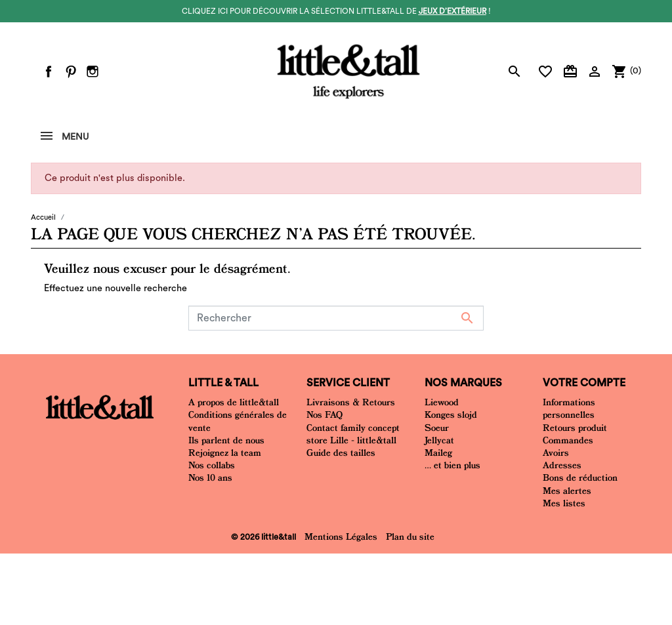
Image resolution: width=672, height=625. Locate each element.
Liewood (442, 402)
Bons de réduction (580, 477)
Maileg (438, 453)
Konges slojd (451, 414)
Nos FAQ (325, 414)
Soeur (437, 428)
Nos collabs (212, 465)
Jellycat (439, 440)
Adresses (562, 465)
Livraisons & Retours (351, 402)
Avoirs (556, 453)
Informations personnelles (569, 408)
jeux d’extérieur (452, 11)
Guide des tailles (341, 453)
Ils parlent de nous (226, 440)
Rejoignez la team (225, 453)
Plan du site (410, 536)
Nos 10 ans (210, 477)
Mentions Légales (341, 536)
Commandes (568, 440)
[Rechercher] (336, 318)
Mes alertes (567, 491)
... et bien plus (452, 465)
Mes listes (564, 503)
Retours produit (575, 428)
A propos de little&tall (234, 402)
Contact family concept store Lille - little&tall (353, 434)
